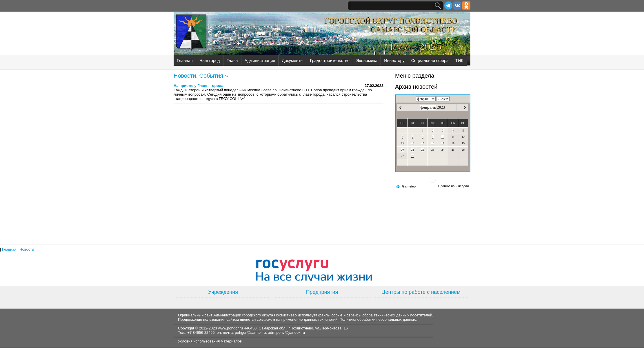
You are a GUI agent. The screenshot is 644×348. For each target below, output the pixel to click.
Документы (292, 61)
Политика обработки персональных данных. (378, 319)
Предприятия (322, 292)
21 (413, 150)
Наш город (210, 61)
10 (443, 137)
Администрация (260, 61)
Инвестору (394, 61)
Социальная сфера (430, 61)
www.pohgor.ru (230, 328)
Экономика (367, 61)
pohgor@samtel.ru (250, 332)
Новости (27, 249)
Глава (232, 61)
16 (433, 143)
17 (443, 143)
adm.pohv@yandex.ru (286, 332)
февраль (428, 107)
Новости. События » (201, 76)
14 (413, 143)
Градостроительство (330, 61)
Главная (185, 61)
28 (413, 156)
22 (423, 150)
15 (423, 143)
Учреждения (223, 292)
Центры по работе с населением (421, 292)
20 (402, 150)
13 (402, 143)
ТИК (459, 61)
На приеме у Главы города (199, 86)
